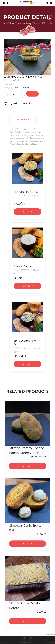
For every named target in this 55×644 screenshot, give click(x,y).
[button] (27, 212)
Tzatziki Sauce (23, 266)
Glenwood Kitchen (24, 23)
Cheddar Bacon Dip (26, 192)
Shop (12, 23)
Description (23, 120)
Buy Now (32, 94)
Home (5, 23)
